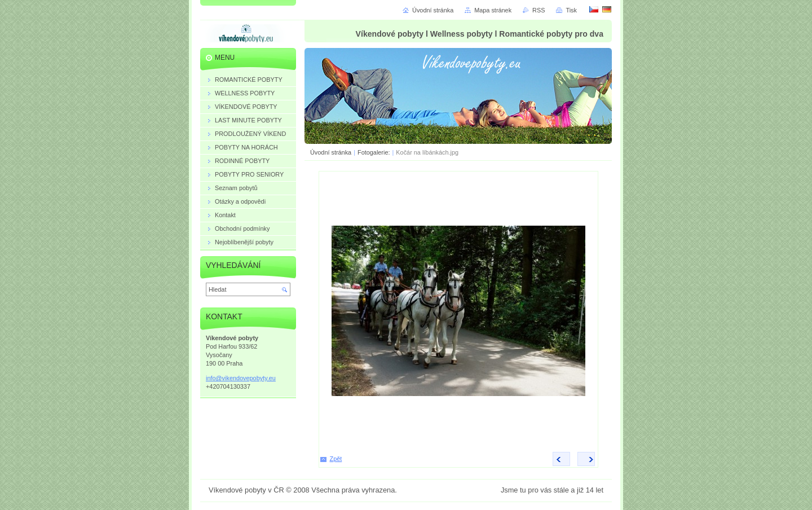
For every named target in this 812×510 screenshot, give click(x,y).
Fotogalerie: (374, 152)
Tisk (571, 10)
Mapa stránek (493, 10)
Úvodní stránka (331, 152)
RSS (539, 10)
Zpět (336, 459)
